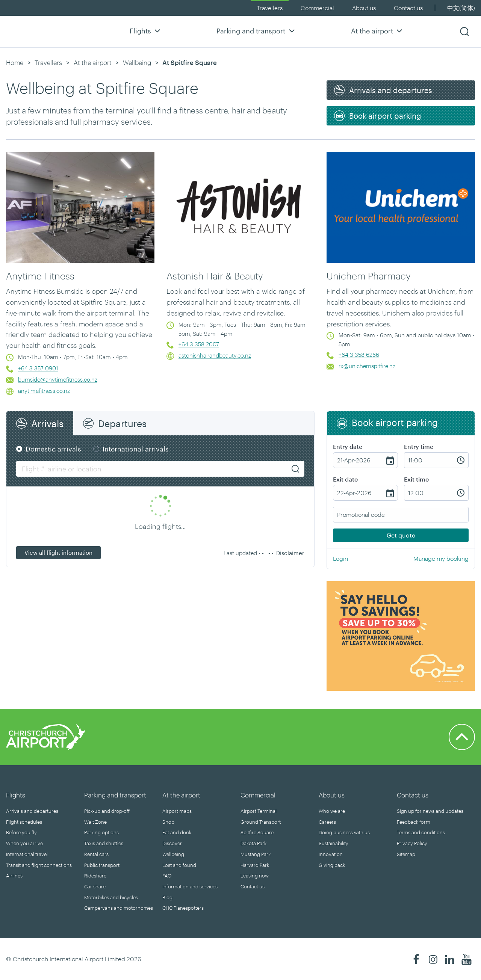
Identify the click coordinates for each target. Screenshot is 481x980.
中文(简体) (461, 8)
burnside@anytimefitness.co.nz (58, 379)
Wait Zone (95, 822)
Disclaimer (290, 553)
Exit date (345, 479)
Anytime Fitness (40, 276)
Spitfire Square (257, 832)
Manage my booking (441, 558)
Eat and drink (177, 832)
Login (340, 558)
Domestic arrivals (53, 449)
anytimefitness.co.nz (44, 391)
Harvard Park (255, 865)
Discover (172, 843)
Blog (167, 897)
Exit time (416, 479)
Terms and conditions (421, 832)
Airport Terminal (259, 811)
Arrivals (47, 423)
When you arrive (24, 843)
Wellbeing (137, 62)
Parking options (101, 832)
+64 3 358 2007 (199, 344)
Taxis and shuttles (104, 843)
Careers (327, 822)
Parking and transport (256, 31)
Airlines (14, 876)
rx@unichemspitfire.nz (367, 366)
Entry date (348, 446)
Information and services (190, 886)
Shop (168, 822)
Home (15, 62)
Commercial (317, 8)
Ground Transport (261, 822)
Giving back (332, 865)
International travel (27, 854)
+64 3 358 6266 (359, 355)
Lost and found (179, 865)
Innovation (331, 854)
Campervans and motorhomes (119, 908)
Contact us (408, 8)
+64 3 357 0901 (38, 368)
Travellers (270, 8)
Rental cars (96, 854)
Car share (95, 886)
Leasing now (255, 876)
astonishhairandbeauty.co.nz (215, 355)
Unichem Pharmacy (369, 276)
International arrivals (136, 449)
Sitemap (406, 854)
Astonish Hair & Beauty (215, 276)
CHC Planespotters (183, 908)
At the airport (378, 31)
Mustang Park (256, 854)
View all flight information (58, 553)
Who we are (332, 811)
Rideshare (95, 876)
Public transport (102, 865)
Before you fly (21, 832)
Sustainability (334, 843)
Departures (122, 423)
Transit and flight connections (39, 865)
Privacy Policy (412, 843)
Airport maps (177, 811)
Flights (146, 31)
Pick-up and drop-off (107, 811)
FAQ (167, 876)
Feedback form (414, 822)
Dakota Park (253, 843)
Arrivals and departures (32, 811)
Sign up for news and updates (430, 811)
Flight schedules (24, 822)
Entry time (419, 446)
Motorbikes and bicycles (111, 897)
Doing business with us (344, 832)
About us (364, 8)
